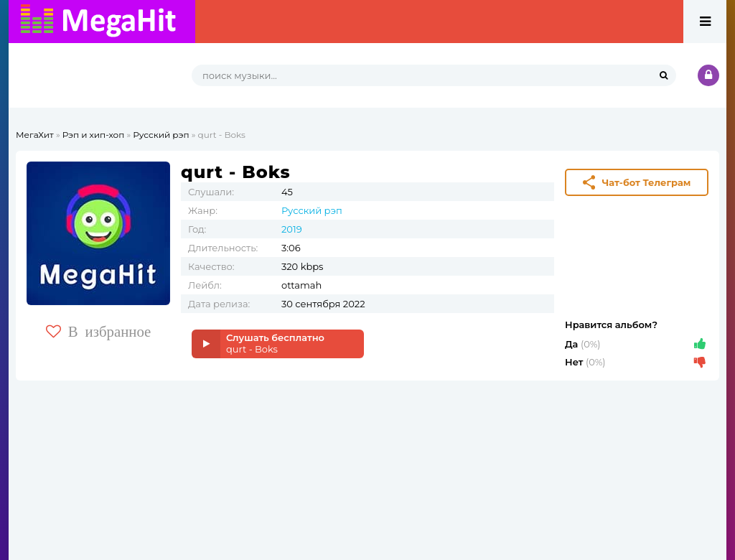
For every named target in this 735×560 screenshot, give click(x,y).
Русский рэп (161, 135)
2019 (292, 229)
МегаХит (35, 135)
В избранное (99, 331)
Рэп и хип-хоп (94, 135)
